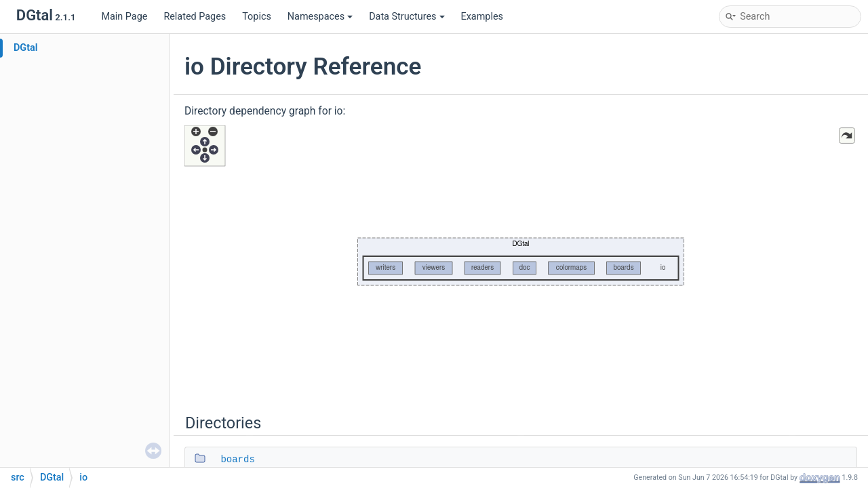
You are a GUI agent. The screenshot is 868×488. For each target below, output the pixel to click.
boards (237, 460)
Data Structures (407, 17)
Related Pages (195, 17)
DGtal (26, 48)
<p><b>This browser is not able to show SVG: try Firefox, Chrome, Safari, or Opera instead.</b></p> (521, 259)
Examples (482, 17)
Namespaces (320, 17)
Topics (257, 17)
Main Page (124, 17)
